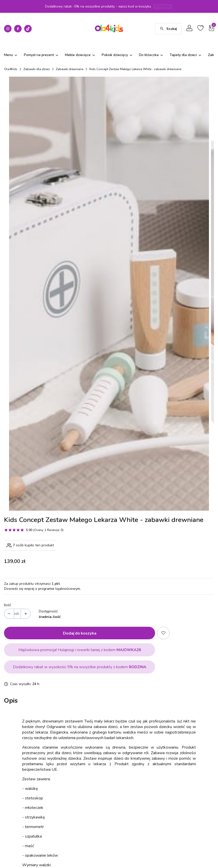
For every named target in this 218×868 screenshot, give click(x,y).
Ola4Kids (11, 69)
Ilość (8, 561)
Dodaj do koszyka (80, 588)
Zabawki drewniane (70, 69)
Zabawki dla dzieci (37, 69)
